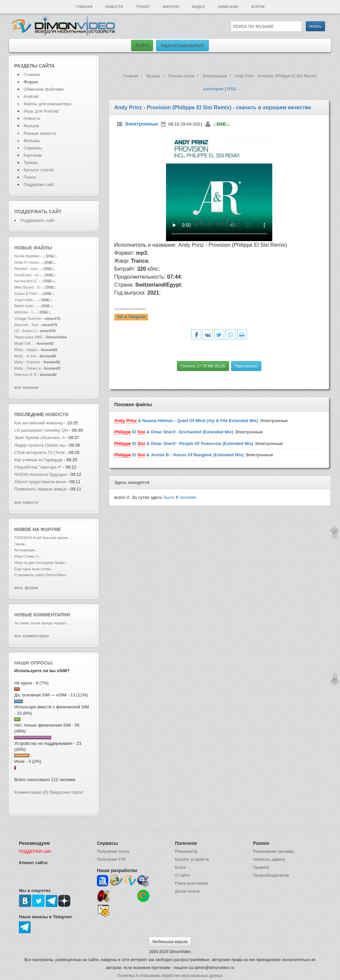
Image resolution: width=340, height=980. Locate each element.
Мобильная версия (170, 942)
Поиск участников (191, 883)
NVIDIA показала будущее (41, 474)
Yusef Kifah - (25, 300)
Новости (114, 7)
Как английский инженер (39, 423)
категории (213, 89)
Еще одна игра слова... (34, 569)
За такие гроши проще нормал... (42, 623)
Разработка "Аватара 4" (39, 467)
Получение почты (113, 851)
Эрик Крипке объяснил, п (39, 438)
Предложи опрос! (66, 792)
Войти (142, 45)
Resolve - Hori (26, 269)
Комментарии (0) (31, 792)
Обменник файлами (44, 89)
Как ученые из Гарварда (39, 460)
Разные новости (40, 133)
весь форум (26, 588)
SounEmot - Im (27, 275)
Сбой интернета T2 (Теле (40, 452)
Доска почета (187, 891)
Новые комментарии (42, 615)
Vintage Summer (28, 318)
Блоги (180, 867)
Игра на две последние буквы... (41, 563)
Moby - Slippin (26, 350)
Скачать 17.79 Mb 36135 (203, 366)
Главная (84, 7)
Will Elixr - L (24, 312)
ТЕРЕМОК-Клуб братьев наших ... (43, 538)
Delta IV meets (26, 262)
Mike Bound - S (27, 287)
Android (171, 7)
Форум (258, 7)
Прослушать (246, 366)
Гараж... (21, 544)
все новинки (26, 387)
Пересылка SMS (29, 337)
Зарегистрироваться (182, 45)
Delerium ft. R (26, 375)
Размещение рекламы (274, 851)
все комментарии (32, 636)
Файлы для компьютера (47, 104)
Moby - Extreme (27, 362)
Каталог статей (39, 170)
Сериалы (33, 148)
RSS (232, 89)
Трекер (143, 7)
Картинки (33, 155)
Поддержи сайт (39, 184)
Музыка (31, 126)
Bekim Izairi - (25, 306)
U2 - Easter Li (26, 331)
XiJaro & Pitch (26, 294)
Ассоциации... (26, 550)
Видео (199, 7)
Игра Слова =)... (28, 556)
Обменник (228, 7)
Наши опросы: (34, 663)
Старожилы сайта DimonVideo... (41, 575)
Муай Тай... (24, 343)
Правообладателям (271, 875)
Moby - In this (25, 356)
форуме (51, 529)
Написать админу (269, 859)
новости (57, 414)
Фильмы (32, 141)
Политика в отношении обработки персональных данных (170, 976)
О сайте (182, 875)
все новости (26, 502)
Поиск (30, 177)
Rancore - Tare (26, 325)
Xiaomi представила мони (40, 482)
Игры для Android (41, 111)
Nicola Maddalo (27, 256)
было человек (180, 497)
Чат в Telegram (131, 317)
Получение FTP (111, 859)
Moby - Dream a (27, 368)
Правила (261, 867)
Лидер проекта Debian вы (40, 445)
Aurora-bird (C (26, 281)
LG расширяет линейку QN (41, 430)
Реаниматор (186, 851)
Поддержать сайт (38, 212)
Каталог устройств (192, 859)
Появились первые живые (41, 489)
